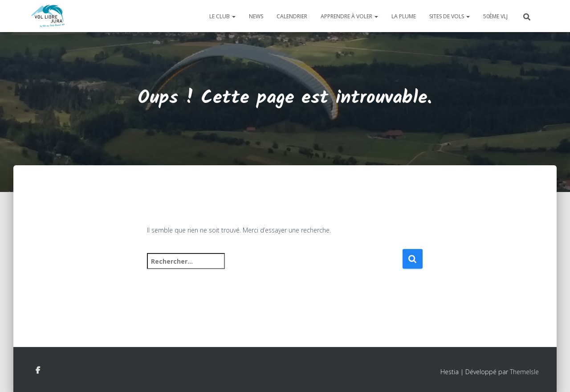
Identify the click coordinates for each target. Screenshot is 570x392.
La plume (404, 16)
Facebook (38, 371)
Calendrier (292, 16)
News (256, 16)
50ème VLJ (495, 16)
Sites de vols (450, 16)
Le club (222, 16)
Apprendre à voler (349, 16)
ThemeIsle (524, 372)
